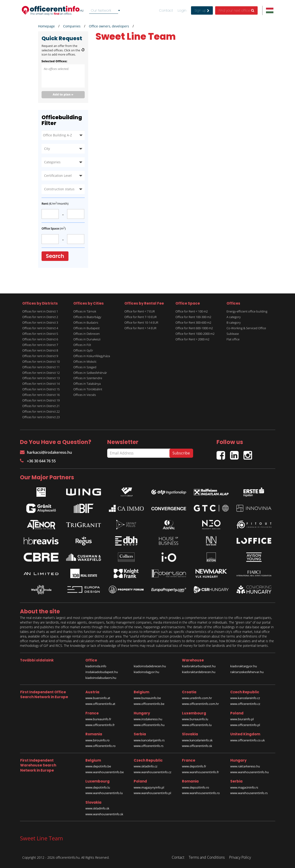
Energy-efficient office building (247, 311)
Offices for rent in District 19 (41, 400)
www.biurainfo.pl (242, 719)
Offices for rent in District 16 (41, 395)
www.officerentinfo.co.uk (248, 740)
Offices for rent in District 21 (41, 406)
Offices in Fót (82, 345)
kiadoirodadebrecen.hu (150, 666)
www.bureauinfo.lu (195, 719)
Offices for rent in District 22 (41, 411)
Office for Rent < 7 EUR (140, 311)
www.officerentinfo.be (149, 704)
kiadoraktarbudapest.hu (199, 666)
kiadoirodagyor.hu (146, 672)
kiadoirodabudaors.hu (101, 678)
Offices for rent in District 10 (41, 362)
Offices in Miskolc (85, 362)
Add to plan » (63, 94)
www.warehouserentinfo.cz (152, 772)
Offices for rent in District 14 (41, 384)
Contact (166, 10)
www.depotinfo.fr (194, 766)
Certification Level (58, 176)
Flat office (233, 339)
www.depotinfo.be (98, 766)
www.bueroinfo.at (98, 698)
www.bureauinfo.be (147, 698)
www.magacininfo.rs (244, 787)
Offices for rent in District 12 (41, 373)
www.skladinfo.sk (97, 808)
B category (234, 322)
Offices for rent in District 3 (40, 322)
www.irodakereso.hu (148, 719)
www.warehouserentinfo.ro (201, 793)
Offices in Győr (83, 350)
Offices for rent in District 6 (40, 339)
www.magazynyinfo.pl (149, 787)
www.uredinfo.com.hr (197, 698)
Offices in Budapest (86, 328)
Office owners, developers (109, 26)
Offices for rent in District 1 (40, 311)
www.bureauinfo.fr (98, 719)
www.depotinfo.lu (98, 787)
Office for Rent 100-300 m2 (193, 317)
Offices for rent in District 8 (40, 350)
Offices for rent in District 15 (41, 389)
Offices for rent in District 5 (40, 334)
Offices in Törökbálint (88, 389)
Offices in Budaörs (86, 322)
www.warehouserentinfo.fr (200, 772)
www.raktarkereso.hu (245, 766)
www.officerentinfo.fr (100, 725)
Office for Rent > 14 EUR (140, 328)
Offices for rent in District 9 (40, 356)
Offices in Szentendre (88, 378)
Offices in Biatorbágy (87, 317)
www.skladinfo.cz (146, 766)
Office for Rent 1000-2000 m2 (195, 334)
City (47, 149)
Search (55, 256)
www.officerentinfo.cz (245, 704)
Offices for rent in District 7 (40, 345)
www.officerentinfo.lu (197, 725)
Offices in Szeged (85, 367)
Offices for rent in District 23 (41, 417)
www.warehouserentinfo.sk (104, 814)
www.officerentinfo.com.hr (200, 704)
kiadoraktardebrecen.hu (199, 672)
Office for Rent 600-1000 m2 (194, 328)
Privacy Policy (240, 857)
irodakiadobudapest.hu (102, 672)
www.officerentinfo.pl (245, 725)
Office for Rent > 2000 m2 (192, 339)
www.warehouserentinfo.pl (152, 793)
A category (234, 317)
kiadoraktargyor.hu (244, 666)
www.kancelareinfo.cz (245, 698)
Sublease (233, 334)
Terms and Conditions (207, 857)
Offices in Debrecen (87, 334)
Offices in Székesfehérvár (90, 373)
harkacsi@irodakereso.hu (46, 452)
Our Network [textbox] (101, 10)
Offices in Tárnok (85, 311)
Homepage (46, 26)
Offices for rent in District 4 (40, 328)
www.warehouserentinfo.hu (250, 772)
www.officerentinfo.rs (149, 746)
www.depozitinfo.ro (196, 787)
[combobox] (105, 10)
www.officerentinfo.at (100, 704)
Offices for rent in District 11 (41, 367)
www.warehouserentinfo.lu (104, 793)
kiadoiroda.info (96, 666)
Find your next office (236, 10)
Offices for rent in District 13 (41, 378)
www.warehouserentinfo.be (105, 772)
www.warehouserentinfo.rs (249, 793)
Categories (52, 162)
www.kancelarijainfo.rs (149, 740)
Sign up (202, 10)
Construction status (59, 189)
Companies (72, 26)
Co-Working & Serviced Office (246, 328)
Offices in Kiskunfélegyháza (92, 356)
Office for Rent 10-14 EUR (141, 322)
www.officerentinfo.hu (149, 725)
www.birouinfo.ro (97, 740)
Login (182, 10)
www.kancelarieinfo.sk (197, 740)
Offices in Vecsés (85, 395)
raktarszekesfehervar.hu (247, 672)
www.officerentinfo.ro (100, 746)
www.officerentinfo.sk (197, 746)
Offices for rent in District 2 (40, 317)
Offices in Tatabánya (87, 384)
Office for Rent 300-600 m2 (193, 322)
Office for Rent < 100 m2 (192, 311)
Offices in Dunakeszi (87, 339)
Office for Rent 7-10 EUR (141, 317)
